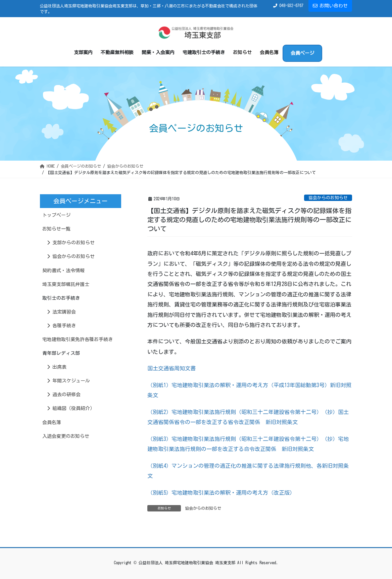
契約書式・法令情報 (63, 271)
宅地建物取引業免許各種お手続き (78, 339)
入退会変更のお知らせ (66, 436)
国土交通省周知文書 (171, 368)
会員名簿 (52, 422)
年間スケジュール (68, 381)
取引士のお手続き (61, 298)
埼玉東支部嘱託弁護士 (66, 284)
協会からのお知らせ (328, 198)
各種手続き (61, 326)
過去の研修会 (64, 395)
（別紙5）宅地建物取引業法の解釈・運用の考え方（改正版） (221, 493)
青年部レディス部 (61, 353)
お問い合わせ (330, 6)
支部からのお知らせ (71, 243)
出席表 (57, 367)
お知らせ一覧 (56, 229)
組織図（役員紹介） (71, 408)
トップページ (56, 215)
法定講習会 (61, 312)
